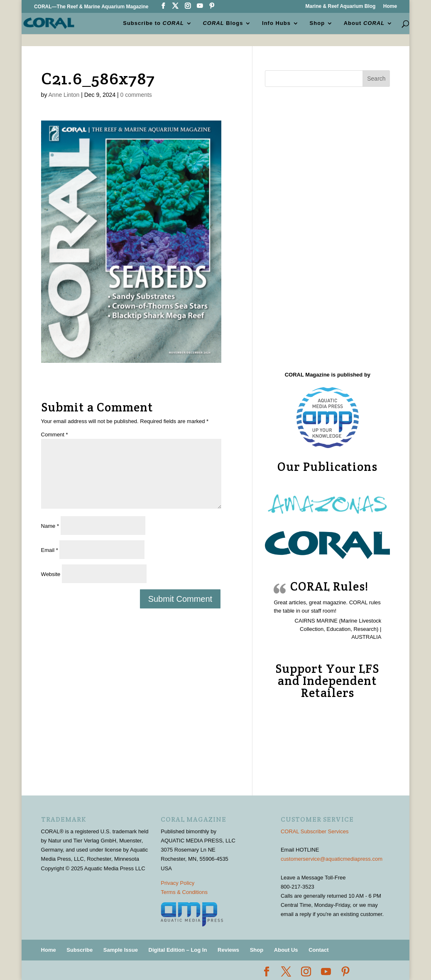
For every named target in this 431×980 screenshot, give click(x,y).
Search (376, 79)
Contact (318, 950)
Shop (317, 23)
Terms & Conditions (184, 892)
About (364, 23)
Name (50, 526)
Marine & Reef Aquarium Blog (340, 6)
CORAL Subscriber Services (315, 831)
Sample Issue (121, 950)
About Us (286, 950)
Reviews (228, 950)
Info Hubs (276, 23)
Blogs (223, 23)
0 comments (136, 95)
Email (50, 550)
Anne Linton (64, 95)
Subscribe (80, 950)
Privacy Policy (178, 883)
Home (390, 6)
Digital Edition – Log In (178, 950)
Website (51, 574)
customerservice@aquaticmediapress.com (332, 859)
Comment (55, 435)
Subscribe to (153, 23)
